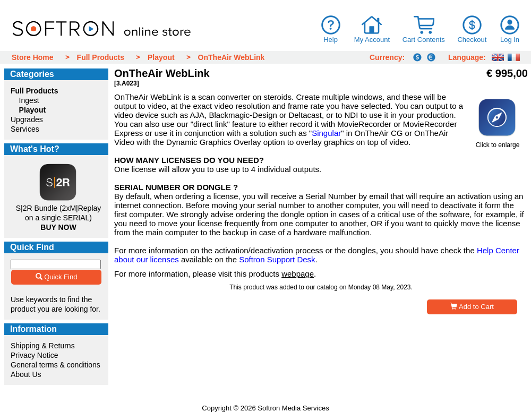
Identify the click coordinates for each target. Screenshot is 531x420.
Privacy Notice (34, 355)
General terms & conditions (55, 365)
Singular (326, 133)
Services (25, 129)
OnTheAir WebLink (232, 57)
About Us (26, 374)
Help (331, 40)
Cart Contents (424, 40)
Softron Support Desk (277, 259)
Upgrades (27, 119)
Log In (510, 40)
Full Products (101, 57)
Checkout (472, 40)
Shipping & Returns (43, 346)
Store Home (33, 57)
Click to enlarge (498, 142)
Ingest (29, 100)
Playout (161, 57)
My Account (372, 40)
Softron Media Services (293, 408)
